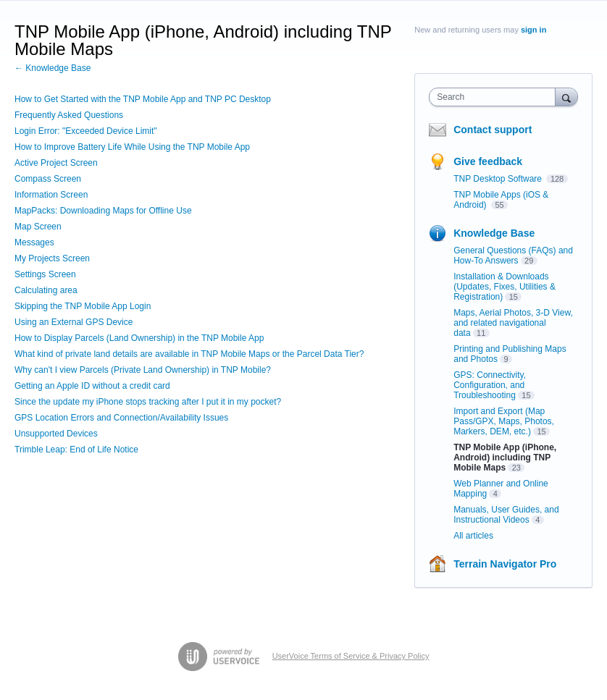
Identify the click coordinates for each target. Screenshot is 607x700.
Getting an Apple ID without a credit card (92, 386)
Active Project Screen (56, 163)
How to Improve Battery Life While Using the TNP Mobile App (132, 147)
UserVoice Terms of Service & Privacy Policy (351, 656)
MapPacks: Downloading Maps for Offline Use (103, 211)
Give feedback (488, 161)
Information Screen (51, 195)
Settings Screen (45, 274)
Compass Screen (48, 179)
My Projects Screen (52, 258)
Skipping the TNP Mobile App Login (83, 306)
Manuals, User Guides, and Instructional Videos (506, 515)
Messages (34, 243)
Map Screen (38, 227)
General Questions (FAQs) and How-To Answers (513, 256)
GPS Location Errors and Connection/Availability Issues (121, 418)
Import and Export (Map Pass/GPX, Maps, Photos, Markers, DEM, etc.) (504, 421)
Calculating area (46, 290)
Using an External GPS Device (74, 322)
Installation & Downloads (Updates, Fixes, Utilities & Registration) (505, 287)
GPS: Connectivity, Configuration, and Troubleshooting (490, 385)
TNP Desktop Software (499, 179)
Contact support (493, 130)
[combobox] (495, 97)
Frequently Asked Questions (69, 115)
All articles (473, 536)
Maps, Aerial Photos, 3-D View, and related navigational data (513, 323)
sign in (533, 30)
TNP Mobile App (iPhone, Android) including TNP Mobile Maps (505, 457)
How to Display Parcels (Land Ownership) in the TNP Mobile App (139, 338)
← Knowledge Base (53, 68)
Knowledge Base (494, 233)
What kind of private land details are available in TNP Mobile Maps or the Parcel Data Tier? (189, 354)
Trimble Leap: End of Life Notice (76, 450)
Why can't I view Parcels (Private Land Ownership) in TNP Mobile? (143, 370)
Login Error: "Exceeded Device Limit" (86, 131)
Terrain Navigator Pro (505, 564)
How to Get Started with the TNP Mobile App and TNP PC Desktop (143, 99)
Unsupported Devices (56, 434)
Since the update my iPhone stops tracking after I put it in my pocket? (148, 402)
